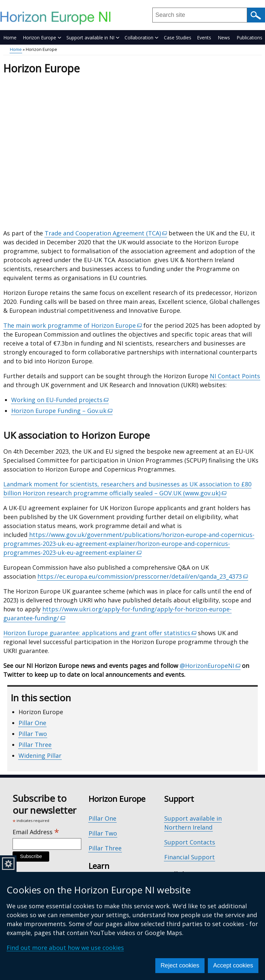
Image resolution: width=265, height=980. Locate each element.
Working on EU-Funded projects (60, 400)
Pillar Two (33, 734)
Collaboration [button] (141, 38)
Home (10, 38)
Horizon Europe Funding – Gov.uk (62, 411)
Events (204, 38)
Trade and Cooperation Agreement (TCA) (106, 233)
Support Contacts (190, 842)
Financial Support (189, 857)
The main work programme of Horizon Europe (73, 326)
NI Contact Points (235, 376)
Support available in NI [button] (93, 38)
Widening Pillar (40, 755)
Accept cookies (233, 965)
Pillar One (32, 723)
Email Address (36, 832)
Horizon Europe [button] (42, 38)
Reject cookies (180, 965)
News (224, 38)
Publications (249, 38)
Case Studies (178, 38)
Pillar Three (35, 745)
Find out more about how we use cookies (65, 948)
